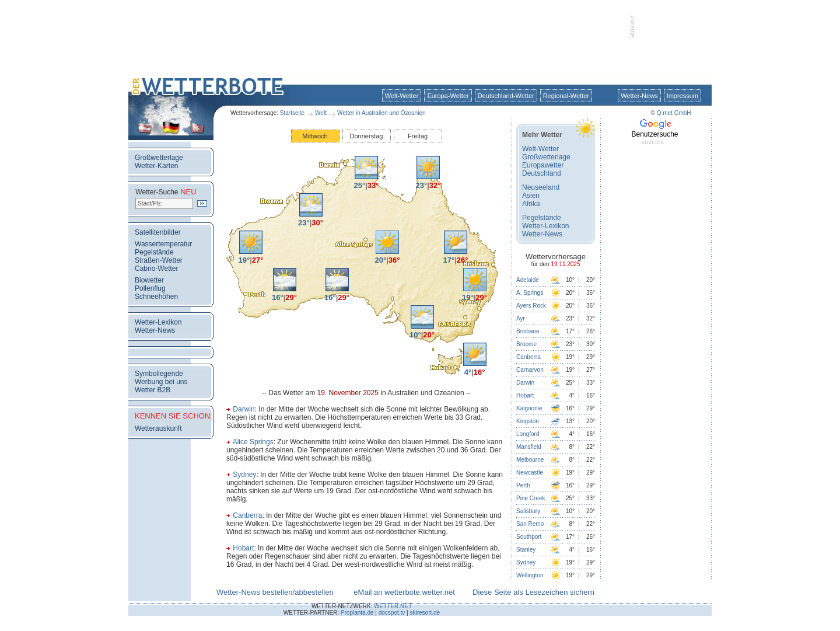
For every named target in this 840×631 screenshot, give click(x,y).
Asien (531, 196)
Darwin (244, 409)
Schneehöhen (156, 297)
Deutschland (542, 173)
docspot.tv (392, 613)
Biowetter (149, 280)
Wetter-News (639, 96)
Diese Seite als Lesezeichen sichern (533, 592)
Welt (321, 113)
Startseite (292, 113)
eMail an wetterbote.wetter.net (404, 592)
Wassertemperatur (163, 244)
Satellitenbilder (158, 232)
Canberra (247, 515)
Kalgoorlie (529, 408)
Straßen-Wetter (159, 260)
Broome (526, 344)
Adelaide (528, 280)
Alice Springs (253, 442)
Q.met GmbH (674, 113)
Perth (523, 485)
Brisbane (528, 331)
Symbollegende (159, 374)
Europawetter (543, 165)
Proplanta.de (357, 613)
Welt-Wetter (402, 96)
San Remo (530, 524)
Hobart (243, 548)
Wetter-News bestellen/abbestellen (275, 592)
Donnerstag (367, 136)
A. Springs (530, 293)
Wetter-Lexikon (158, 322)
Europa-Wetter (448, 96)
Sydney (244, 475)
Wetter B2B (153, 390)
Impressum (682, 96)
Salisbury (528, 511)
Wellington (530, 575)
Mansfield (529, 447)
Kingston (528, 421)
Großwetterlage (159, 158)
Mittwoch (315, 136)
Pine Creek (531, 498)
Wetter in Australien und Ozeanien (381, 113)
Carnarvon (530, 370)
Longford (528, 434)
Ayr (521, 318)
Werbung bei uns (161, 382)
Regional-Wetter (566, 96)
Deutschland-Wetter (506, 96)
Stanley (526, 550)
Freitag (418, 136)
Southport (529, 537)
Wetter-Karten (156, 166)
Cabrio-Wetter (156, 269)
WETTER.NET (393, 606)
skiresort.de (425, 613)
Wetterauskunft (158, 428)
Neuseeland (541, 187)
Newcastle (530, 473)
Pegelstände (154, 252)
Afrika (531, 204)
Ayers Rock (531, 306)
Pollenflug (150, 288)
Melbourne (530, 460)
